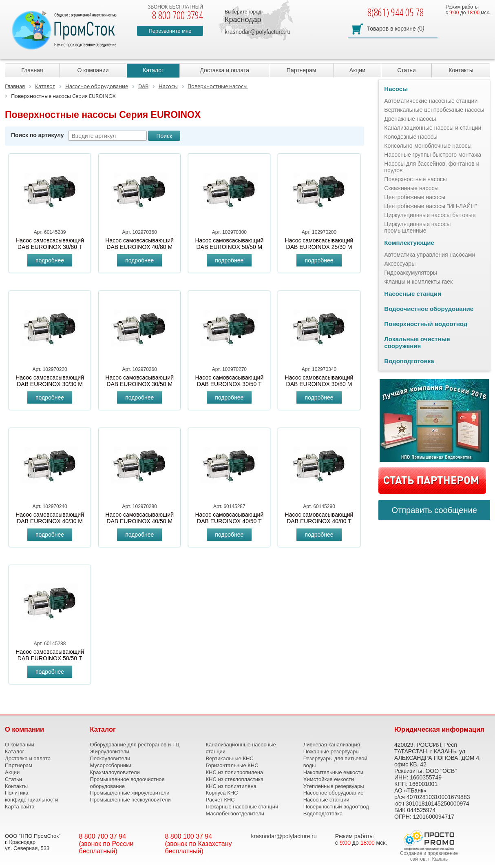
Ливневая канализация (332, 745)
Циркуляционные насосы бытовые (430, 215)
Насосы (396, 89)
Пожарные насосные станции (242, 807)
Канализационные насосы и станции (433, 128)
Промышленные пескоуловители (130, 800)
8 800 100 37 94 (189, 836)
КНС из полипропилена (234, 772)
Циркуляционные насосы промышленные (417, 227)
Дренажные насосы (410, 119)
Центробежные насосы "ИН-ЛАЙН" (430, 206)
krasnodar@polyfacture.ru (257, 32)
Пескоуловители (110, 758)
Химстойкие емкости (329, 779)
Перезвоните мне (170, 31)
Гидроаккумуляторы (411, 273)
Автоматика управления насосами (430, 255)
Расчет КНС (220, 800)
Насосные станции (413, 294)
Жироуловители (109, 751)
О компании (93, 70)
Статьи (406, 70)
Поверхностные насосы (415, 179)
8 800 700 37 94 (103, 836)
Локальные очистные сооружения (417, 342)
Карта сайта (20, 807)
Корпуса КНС (222, 793)
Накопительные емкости (333, 772)
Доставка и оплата (224, 70)
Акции (357, 70)
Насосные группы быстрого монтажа (433, 155)
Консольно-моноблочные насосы (428, 146)
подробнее (50, 260)
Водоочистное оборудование (429, 309)
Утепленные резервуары (334, 786)
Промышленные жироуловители (129, 793)
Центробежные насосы (415, 197)
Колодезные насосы (411, 137)
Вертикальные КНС (229, 758)
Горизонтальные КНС (232, 765)
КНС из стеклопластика (234, 779)
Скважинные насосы (411, 188)
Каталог (153, 70)
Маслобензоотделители (235, 814)
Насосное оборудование (334, 793)
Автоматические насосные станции (431, 101)
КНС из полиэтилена (231, 786)
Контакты (461, 70)
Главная (32, 70)
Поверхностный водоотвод (426, 324)
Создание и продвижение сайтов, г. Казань (429, 856)
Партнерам (301, 70)
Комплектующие (409, 243)
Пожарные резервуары (331, 751)
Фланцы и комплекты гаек (418, 282)
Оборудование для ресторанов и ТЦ (135, 745)
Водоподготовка (409, 361)
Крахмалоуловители (115, 772)
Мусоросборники (110, 765)
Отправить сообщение (434, 510)
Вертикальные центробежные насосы (434, 110)
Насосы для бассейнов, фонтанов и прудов (432, 167)
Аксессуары (400, 264)
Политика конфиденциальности (32, 796)
